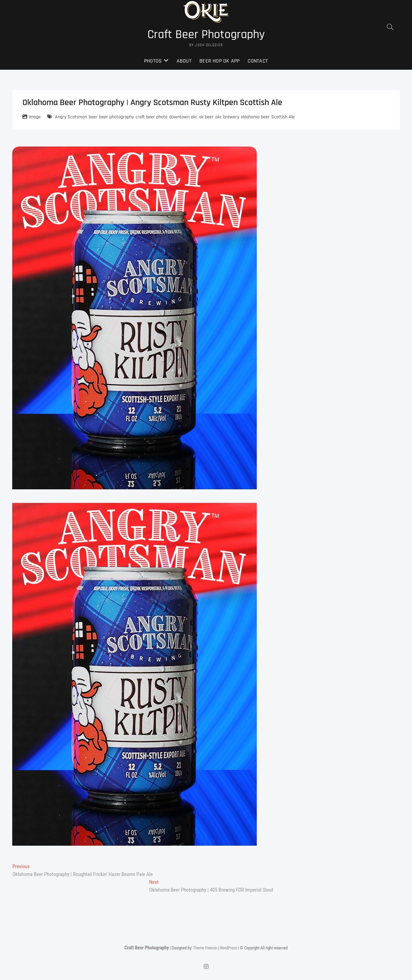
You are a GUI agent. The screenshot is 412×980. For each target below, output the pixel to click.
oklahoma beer (255, 117)
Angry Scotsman (71, 117)
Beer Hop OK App (219, 61)
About (184, 61)
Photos (153, 61)
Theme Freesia (205, 948)
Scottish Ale (283, 117)
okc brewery (227, 117)
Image (35, 117)
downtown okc (183, 117)
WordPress (228, 948)
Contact (258, 61)
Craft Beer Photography (206, 35)
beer (93, 117)
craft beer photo (151, 117)
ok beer (206, 117)
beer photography (117, 117)
